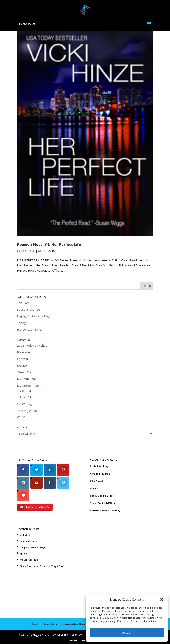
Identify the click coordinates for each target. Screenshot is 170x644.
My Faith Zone (27, 379)
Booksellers (50, 622)
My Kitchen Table (29, 386)
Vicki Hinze (28, 251)
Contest (23, 359)
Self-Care (23, 303)
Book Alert (24, 352)
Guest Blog (25, 372)
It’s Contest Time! (30, 329)
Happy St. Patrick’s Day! (34, 316)
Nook (100, 481)
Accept (127, 632)
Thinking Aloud (27, 411)
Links (35, 622)
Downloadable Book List (76, 622)
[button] (162, 600)
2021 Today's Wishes (32, 345)
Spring (21, 323)
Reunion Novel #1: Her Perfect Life (49, 244)
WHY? (21, 417)
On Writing (24, 404)
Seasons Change (29, 309)
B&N (93, 481)
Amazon (95, 474)
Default (22, 365)
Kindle (106, 474)
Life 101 (26, 397)
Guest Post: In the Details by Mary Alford (42, 564)
